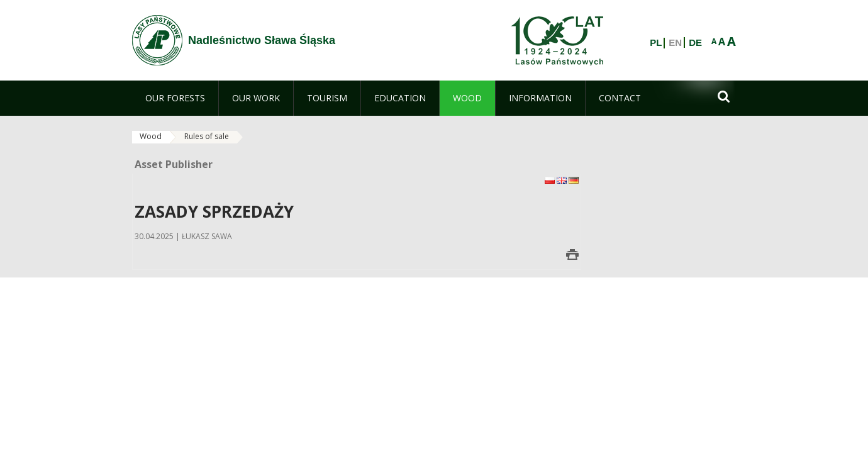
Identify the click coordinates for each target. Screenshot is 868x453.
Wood (151, 136)
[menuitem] (175, 98)
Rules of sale (207, 136)
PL (656, 43)
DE (695, 43)
